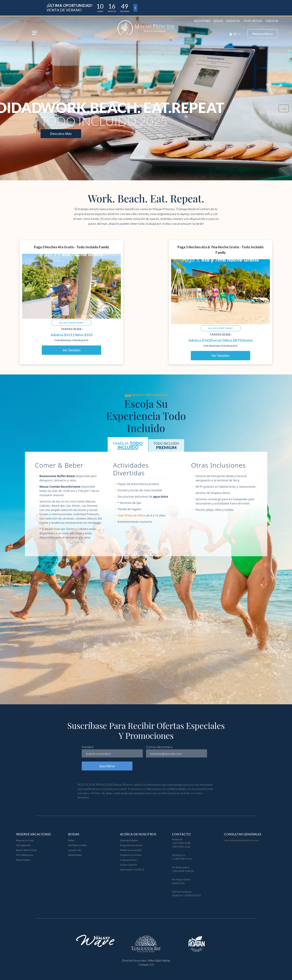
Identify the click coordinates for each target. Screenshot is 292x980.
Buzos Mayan (23, 860)
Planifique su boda (77, 845)
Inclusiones (202, 21)
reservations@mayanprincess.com (242, 840)
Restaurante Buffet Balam (57, 476)
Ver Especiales (24, 845)
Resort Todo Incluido (26, 850)
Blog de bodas (75, 855)
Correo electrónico (159, 747)
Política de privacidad (131, 850)
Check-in (272, 21)
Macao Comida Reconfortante (60, 487)
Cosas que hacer (128, 860)
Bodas (218, 21)
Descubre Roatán (129, 840)
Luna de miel (75, 850)
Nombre (88, 747)
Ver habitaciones (25, 855)
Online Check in (128, 865)
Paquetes (233, 21)
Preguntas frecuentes (131, 845)
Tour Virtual (253, 21)
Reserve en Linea (25, 840)
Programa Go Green (131, 855)
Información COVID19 (132, 870)
